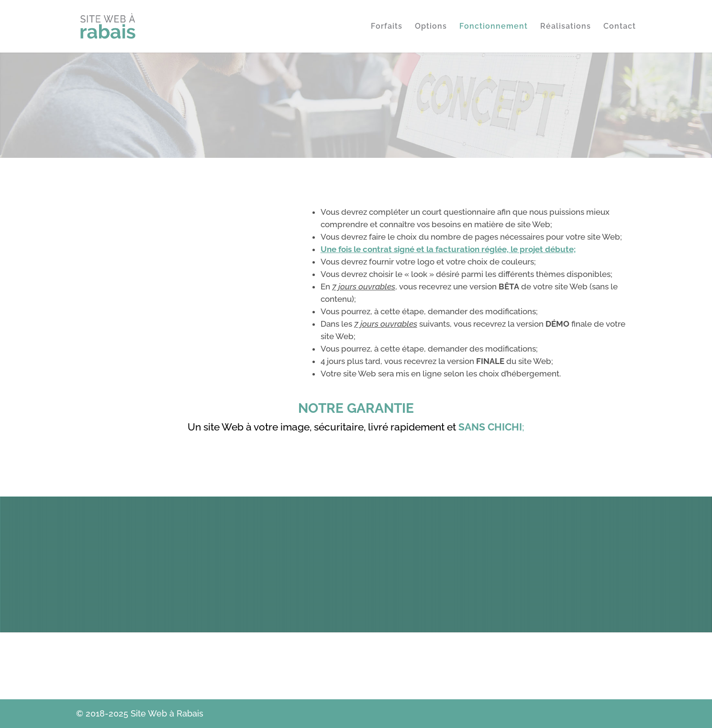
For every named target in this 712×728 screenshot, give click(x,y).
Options (431, 27)
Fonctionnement (494, 27)
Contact (620, 27)
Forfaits (387, 27)
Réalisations (566, 27)
